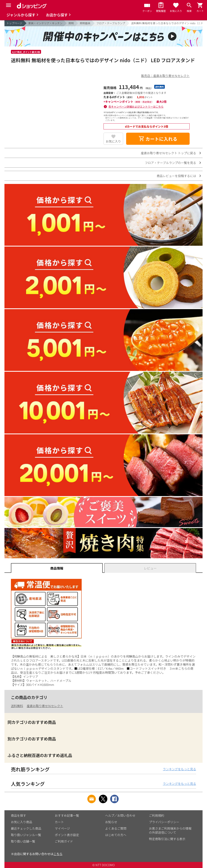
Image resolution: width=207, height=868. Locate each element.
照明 (71, 23)
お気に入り (113, 141)
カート (59, 822)
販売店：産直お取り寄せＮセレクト (165, 76)
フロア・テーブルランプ (111, 23)
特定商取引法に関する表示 (167, 839)
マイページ (62, 828)
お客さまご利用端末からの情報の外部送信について (170, 830)
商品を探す (18, 815)
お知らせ (111, 822)
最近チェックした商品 (26, 828)
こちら (58, 854)
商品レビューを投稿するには (176, 176)
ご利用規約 (157, 815)
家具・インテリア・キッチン (45, 23)
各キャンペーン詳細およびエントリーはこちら (136, 107)
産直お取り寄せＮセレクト (45, 706)
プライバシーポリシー (164, 822)
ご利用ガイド (64, 841)
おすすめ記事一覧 (67, 815)
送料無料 (17, 706)
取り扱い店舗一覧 (23, 841)
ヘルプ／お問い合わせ (120, 815)
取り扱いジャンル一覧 (26, 835)
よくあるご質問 (116, 828)
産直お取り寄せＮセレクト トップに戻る (168, 153)
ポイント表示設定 (67, 835)
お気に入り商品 (22, 822)
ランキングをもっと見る (179, 769)
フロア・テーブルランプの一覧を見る (170, 163)
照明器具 (85, 23)
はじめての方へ (116, 835)
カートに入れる (158, 139)
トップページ (14, 23)
